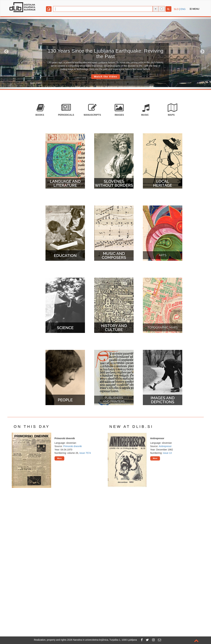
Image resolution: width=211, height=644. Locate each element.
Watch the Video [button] (105, 77)
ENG (183, 9)
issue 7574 (85, 453)
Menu (194, 9)
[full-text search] (162, 9)
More (60, 458)
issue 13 (167, 453)
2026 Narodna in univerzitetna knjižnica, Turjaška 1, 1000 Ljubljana (102, 640)
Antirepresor (165, 446)
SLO (176, 9)
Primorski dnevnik (73, 446)
